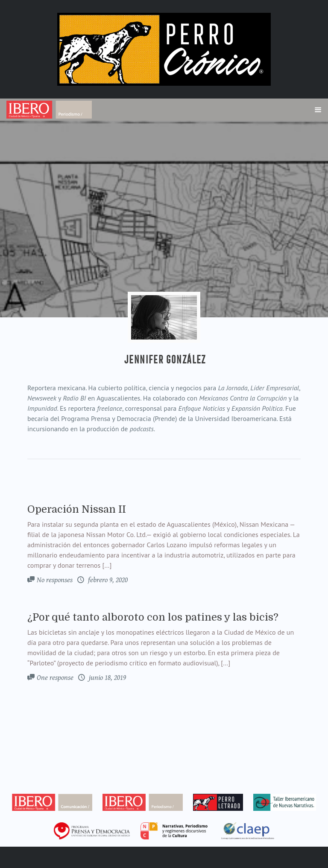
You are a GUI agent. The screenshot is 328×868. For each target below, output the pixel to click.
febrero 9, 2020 (107, 580)
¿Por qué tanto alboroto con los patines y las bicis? (153, 617)
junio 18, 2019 (107, 678)
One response (55, 678)
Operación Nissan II (77, 509)
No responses (55, 580)
